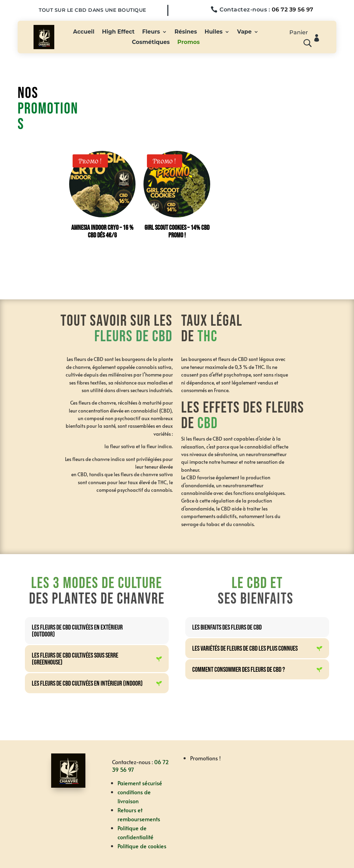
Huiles (214, 32)
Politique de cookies (142, 846)
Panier (299, 33)
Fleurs (151, 32)
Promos (189, 43)
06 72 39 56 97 (293, 10)
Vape (244, 32)
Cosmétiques (151, 43)
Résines (186, 32)
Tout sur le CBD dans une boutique (92, 10)
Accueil (84, 32)
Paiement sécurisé (140, 783)
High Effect (118, 32)
